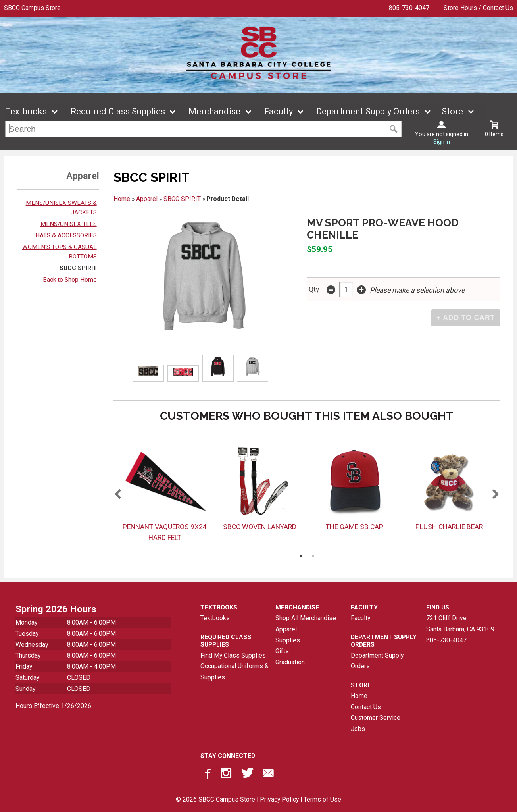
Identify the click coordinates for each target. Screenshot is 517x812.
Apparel (147, 199)
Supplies (288, 640)
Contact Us (366, 707)
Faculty (279, 112)
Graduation (290, 662)
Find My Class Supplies (233, 655)
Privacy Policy (279, 800)
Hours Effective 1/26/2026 (53, 706)
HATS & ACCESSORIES (66, 235)
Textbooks (26, 112)
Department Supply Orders (368, 112)
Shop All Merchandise (306, 618)
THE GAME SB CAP (355, 527)
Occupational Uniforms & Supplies (234, 672)
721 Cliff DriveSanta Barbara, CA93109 (460, 624)
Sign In (442, 142)
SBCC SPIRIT (78, 268)
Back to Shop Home (70, 280)
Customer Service (376, 718)
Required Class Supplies (118, 112)
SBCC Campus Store (32, 8)
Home (122, 199)
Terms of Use (322, 800)
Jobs (358, 729)
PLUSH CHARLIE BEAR (449, 527)
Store (452, 112)
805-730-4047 (409, 8)
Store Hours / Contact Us (478, 8)
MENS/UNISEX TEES (69, 224)
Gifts (282, 651)
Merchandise (214, 112)
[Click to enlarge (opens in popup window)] (148, 373)
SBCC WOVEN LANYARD (260, 527)
